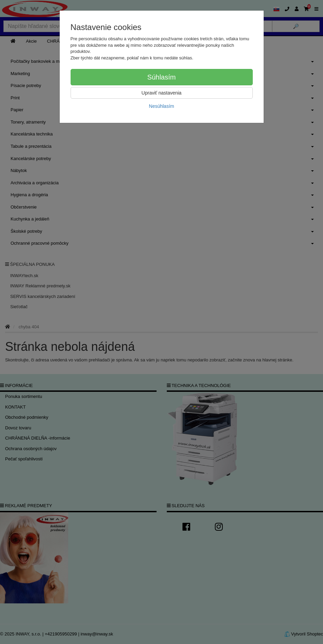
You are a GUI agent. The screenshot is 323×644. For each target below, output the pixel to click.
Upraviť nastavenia (161, 93)
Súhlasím (161, 77)
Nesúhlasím (162, 106)
